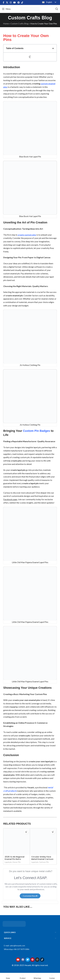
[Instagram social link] (11, 2)
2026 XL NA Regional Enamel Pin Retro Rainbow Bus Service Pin (16, 859)
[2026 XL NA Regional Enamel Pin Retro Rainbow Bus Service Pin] (17, 842)
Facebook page (10, 499)
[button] (53, 48)
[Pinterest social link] (18, 2)
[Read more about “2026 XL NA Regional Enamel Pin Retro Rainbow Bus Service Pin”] (26, 832)
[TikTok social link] (22, 2)
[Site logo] (30, 9)
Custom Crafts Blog (19, 23)
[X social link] (7, 2)
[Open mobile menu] (6, 9)
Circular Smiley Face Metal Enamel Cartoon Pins (42, 859)
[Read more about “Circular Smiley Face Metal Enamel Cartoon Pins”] (53, 832)
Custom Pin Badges (37, 431)
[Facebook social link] (4, 2)
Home (6, 23)
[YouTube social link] (15, 2)
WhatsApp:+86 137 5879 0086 (17, 949)
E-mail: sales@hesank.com (14, 946)
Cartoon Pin (44, 862)
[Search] (57, 9)
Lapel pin (8, 862)
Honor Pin (17, 862)
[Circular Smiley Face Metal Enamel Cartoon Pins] (43, 842)
